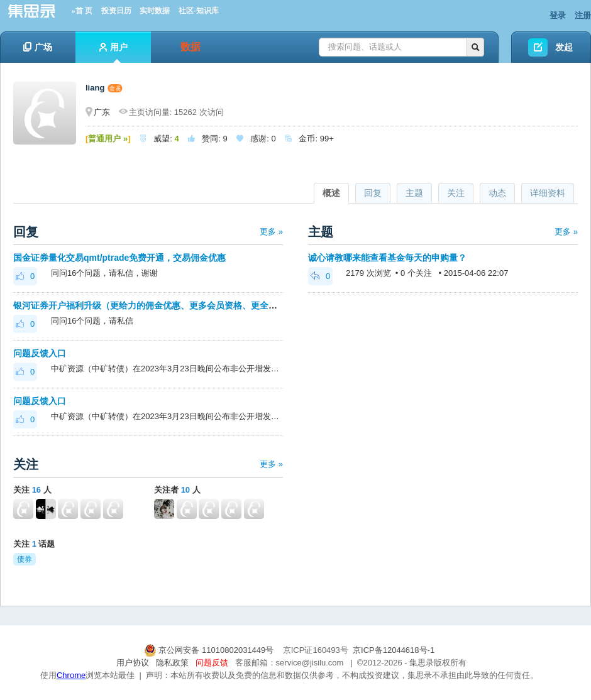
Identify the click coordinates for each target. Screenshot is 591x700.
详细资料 (548, 193)
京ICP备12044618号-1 (394, 650)
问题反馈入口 (40, 353)
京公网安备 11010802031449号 (210, 650)
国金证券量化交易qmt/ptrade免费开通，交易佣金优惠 (119, 258)
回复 (373, 193)
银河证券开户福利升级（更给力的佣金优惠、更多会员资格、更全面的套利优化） (172, 305)
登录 (558, 15)
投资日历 (116, 11)
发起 (564, 47)
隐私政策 (172, 663)
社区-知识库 (199, 11)
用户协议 (133, 663)
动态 (497, 193)
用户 (113, 52)
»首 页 (82, 11)
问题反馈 (212, 663)
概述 (331, 193)
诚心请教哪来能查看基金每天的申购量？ (387, 258)
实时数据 (155, 11)
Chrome (71, 675)
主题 (414, 193)
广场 (38, 47)
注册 (583, 15)
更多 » (271, 232)
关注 (456, 193)
